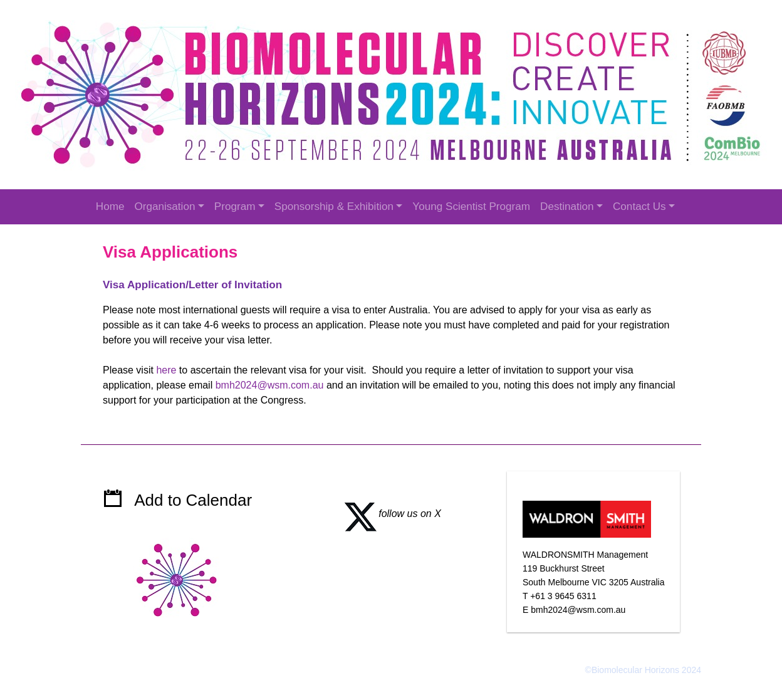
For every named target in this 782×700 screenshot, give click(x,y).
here (166, 370)
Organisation (164, 206)
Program (235, 206)
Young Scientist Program (471, 206)
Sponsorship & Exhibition (334, 206)
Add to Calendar (193, 500)
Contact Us (639, 206)
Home (110, 206)
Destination (567, 206)
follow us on (388, 514)
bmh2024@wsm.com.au (270, 385)
